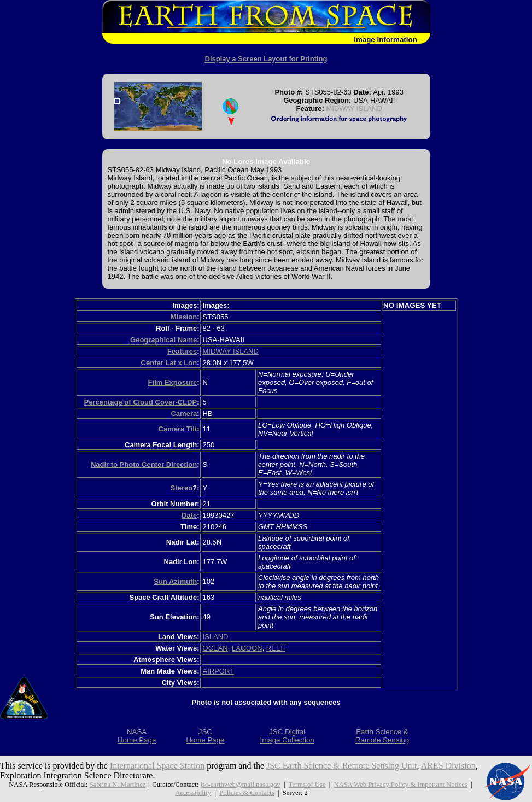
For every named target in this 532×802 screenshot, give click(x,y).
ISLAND (216, 637)
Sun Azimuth (175, 581)
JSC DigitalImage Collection (287, 736)
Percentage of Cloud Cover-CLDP (141, 402)
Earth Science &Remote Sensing (382, 736)
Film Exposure (173, 382)
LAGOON (247, 648)
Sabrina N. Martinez (118, 785)
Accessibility (193, 793)
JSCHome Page (205, 736)
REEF (276, 648)
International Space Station (157, 766)
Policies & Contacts (247, 793)
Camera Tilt (178, 429)
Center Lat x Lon (169, 363)
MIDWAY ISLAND (354, 109)
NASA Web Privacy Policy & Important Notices (401, 785)
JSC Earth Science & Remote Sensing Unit (342, 766)
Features (182, 351)
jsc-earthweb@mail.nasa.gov (240, 785)
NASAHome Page (137, 736)
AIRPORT (218, 671)
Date (189, 515)
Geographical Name (163, 340)
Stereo (182, 488)
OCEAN (215, 648)
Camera (184, 414)
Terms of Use (307, 785)
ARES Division (448, 766)
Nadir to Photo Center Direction (144, 464)
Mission (184, 317)
